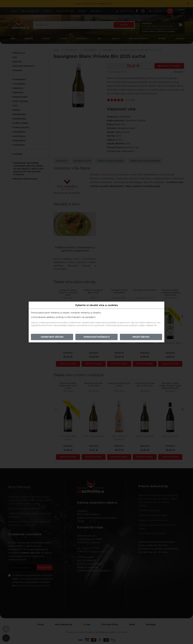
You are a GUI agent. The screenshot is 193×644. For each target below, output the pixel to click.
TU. (156, 326)
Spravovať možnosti (97, 337)
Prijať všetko (141, 337)
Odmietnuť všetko (52, 337)
